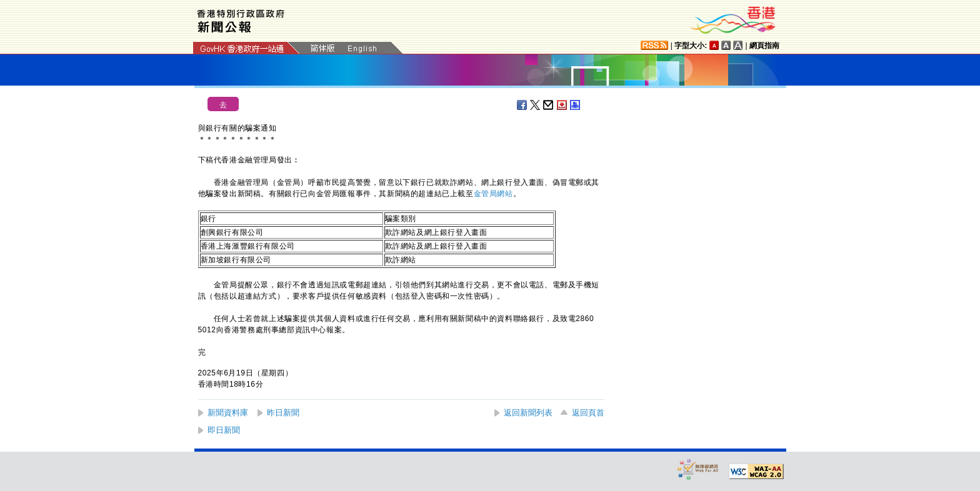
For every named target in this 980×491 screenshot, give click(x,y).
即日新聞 (224, 430)
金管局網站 (493, 194)
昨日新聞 (283, 413)
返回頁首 (588, 413)
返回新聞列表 (528, 413)
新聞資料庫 (228, 413)
